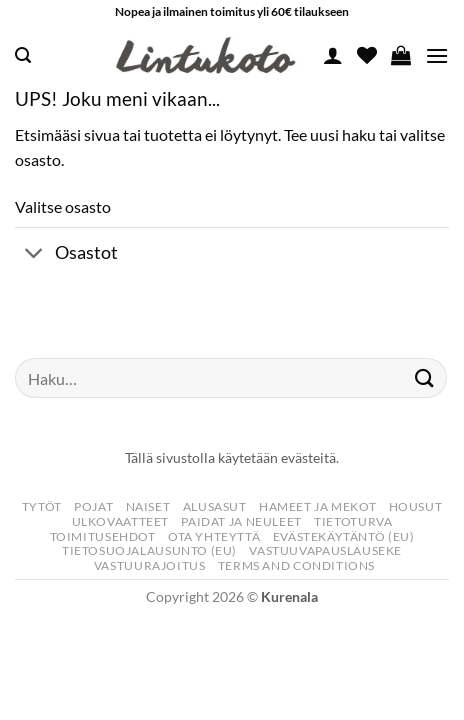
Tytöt (42, 506)
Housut (416, 506)
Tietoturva (353, 521)
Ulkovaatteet (120, 521)
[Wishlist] (367, 55)
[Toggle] (34, 254)
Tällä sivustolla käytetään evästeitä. (232, 457)
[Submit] (425, 378)
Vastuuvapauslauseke (325, 550)
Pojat (93, 506)
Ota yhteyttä (214, 536)
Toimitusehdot (103, 536)
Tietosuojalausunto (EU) (149, 550)
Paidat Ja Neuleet (241, 521)
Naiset (148, 506)
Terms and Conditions (296, 565)
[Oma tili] (333, 55)
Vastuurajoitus (150, 565)
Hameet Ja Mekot (317, 506)
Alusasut (215, 506)
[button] (23, 55)
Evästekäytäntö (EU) (344, 536)
